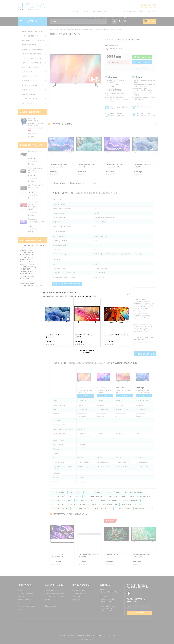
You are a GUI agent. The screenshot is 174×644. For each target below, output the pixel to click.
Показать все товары (87, 352)
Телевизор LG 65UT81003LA (116, 334)
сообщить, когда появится (88, 296)
